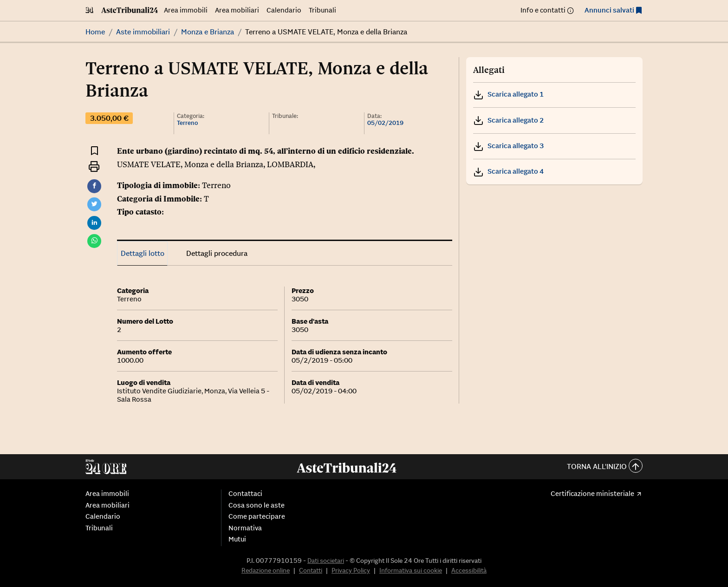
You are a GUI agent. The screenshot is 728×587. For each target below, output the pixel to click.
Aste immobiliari (143, 32)
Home (95, 32)
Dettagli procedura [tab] (217, 253)
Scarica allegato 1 (508, 94)
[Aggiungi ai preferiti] (94, 150)
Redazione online (266, 570)
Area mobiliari (237, 10)
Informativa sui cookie (411, 570)
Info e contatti (543, 10)
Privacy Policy (351, 570)
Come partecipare (257, 516)
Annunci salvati (609, 10)
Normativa (245, 528)
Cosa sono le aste (257, 505)
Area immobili (186, 10)
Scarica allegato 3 (508, 146)
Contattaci (245, 494)
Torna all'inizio (605, 467)
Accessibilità (469, 570)
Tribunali (322, 10)
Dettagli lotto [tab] (143, 253)
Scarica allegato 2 (508, 120)
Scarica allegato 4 (508, 171)
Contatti (311, 570)
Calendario (284, 10)
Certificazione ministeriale (592, 494)
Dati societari (326, 561)
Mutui (237, 539)
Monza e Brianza (208, 32)
